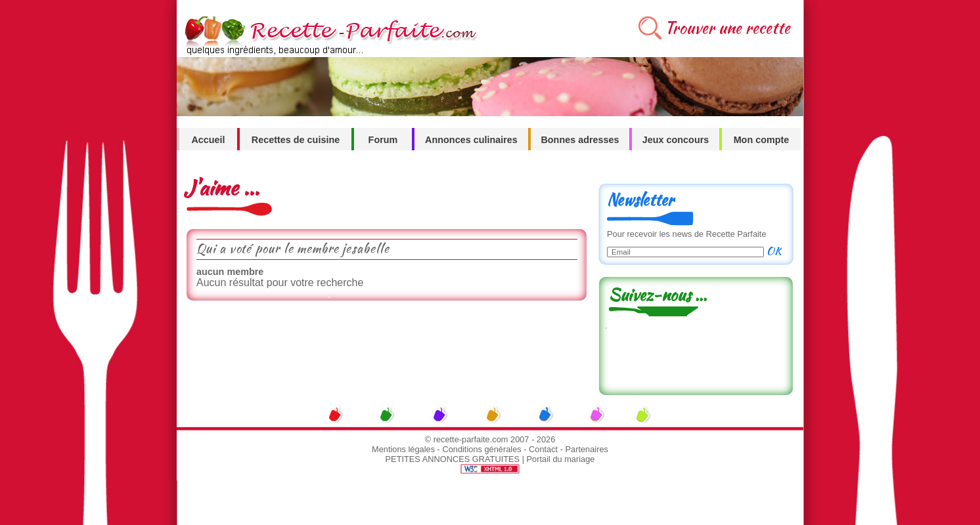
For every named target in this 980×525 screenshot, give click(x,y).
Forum (383, 140)
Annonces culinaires (471, 140)
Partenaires (587, 449)
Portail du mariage (561, 459)
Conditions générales (481, 449)
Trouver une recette (727, 28)
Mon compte (762, 140)
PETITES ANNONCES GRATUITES (453, 459)
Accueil (208, 140)
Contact (543, 449)
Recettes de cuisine (296, 140)
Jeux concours (676, 140)
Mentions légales (403, 449)
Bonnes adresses (580, 140)
